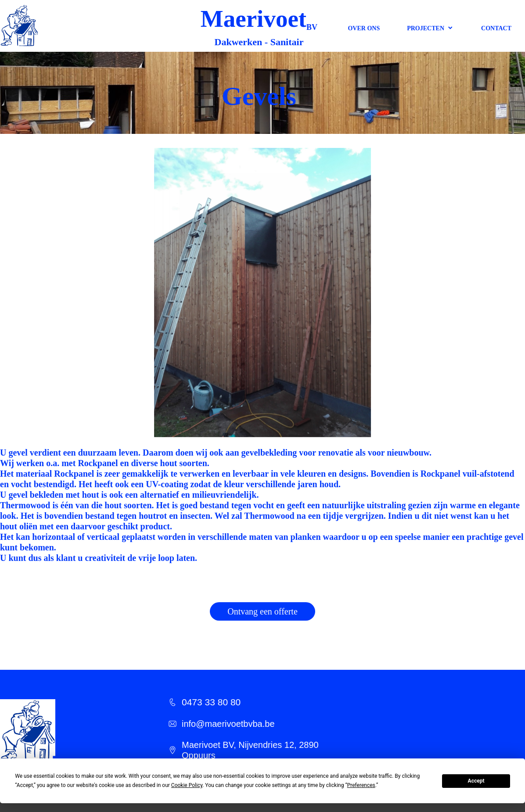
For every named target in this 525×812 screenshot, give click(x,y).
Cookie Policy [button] (187, 785)
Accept (476, 781)
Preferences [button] (361, 785)
